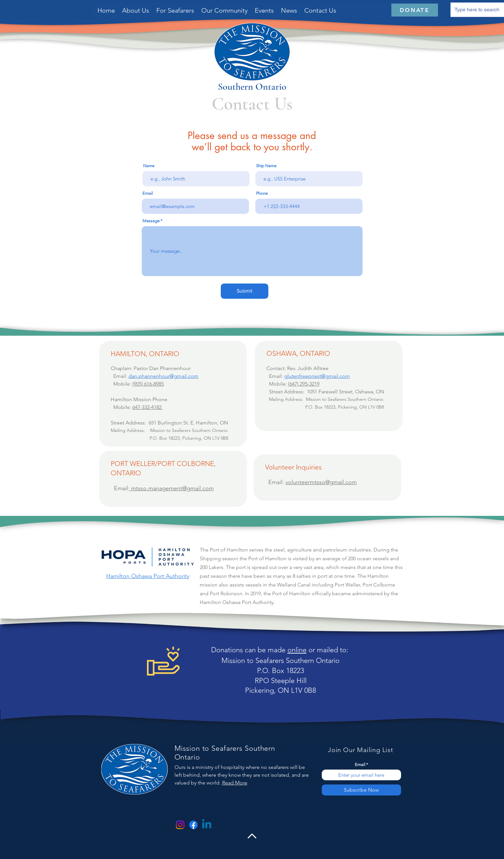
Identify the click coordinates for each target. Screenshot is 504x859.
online (297, 650)
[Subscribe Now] (361, 790)
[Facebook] (193, 825)
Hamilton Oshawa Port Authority (148, 576)
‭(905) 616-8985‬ (148, 384)
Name (149, 166)
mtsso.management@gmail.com (172, 488)
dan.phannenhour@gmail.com (163, 376)
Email (148, 193)
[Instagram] (180, 825)
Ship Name (266, 166)
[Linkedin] (207, 825)
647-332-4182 (148, 407)
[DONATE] (415, 10)
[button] (175, 10)
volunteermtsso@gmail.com (321, 482)
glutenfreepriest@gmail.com (317, 376)
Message (151, 221)
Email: (120, 488)
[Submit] (245, 291)
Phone (262, 193)
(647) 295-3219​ (304, 384)
